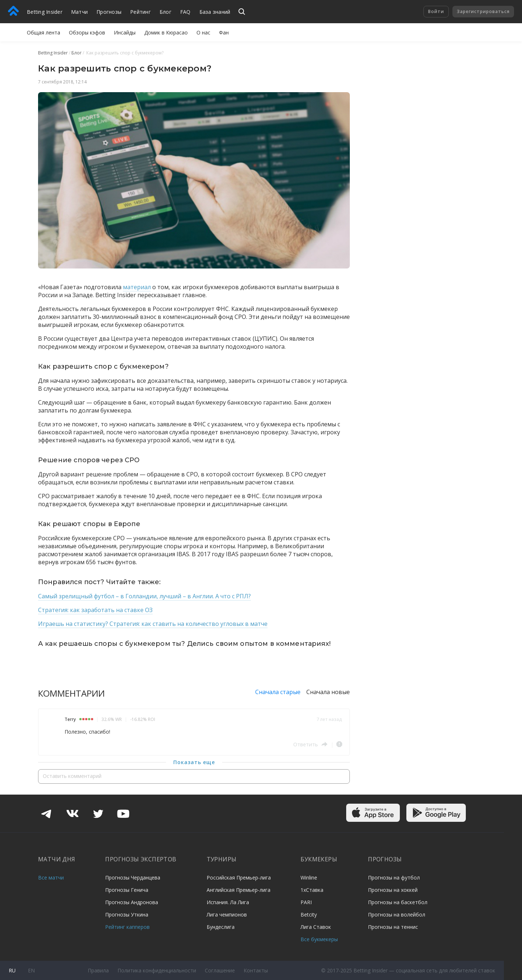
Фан (224, 32)
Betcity (309, 915)
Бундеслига (221, 927)
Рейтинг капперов (127, 927)
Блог (165, 12)
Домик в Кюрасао (166, 32)
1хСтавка (312, 890)
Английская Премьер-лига (239, 890)
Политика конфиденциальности (157, 970)
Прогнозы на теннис (393, 927)
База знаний (215, 12)
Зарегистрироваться (483, 11)
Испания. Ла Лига (228, 902)
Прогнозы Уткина (127, 915)
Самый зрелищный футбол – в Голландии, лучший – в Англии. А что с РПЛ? (144, 596)
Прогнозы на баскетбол (398, 902)
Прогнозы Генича (127, 890)
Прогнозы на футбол (394, 878)
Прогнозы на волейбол (397, 915)
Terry (70, 719)
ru (12, 970)
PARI (306, 902)
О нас (203, 32)
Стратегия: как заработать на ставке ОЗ (95, 610)
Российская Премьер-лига (239, 878)
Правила (98, 970)
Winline (309, 878)
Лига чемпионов (227, 915)
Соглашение (220, 970)
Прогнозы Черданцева (133, 878)
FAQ (185, 12)
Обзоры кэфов (87, 32)
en (31, 970)
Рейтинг (140, 12)
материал (137, 287)
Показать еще (194, 762)
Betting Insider (45, 12)
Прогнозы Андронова (132, 902)
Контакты (256, 970)
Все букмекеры (319, 939)
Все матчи (51, 878)
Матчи (79, 12)
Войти (436, 11)
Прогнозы (109, 12)
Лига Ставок (316, 927)
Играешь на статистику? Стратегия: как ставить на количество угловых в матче (153, 624)
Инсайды (125, 32)
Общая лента (43, 32)
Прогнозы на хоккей (393, 890)
